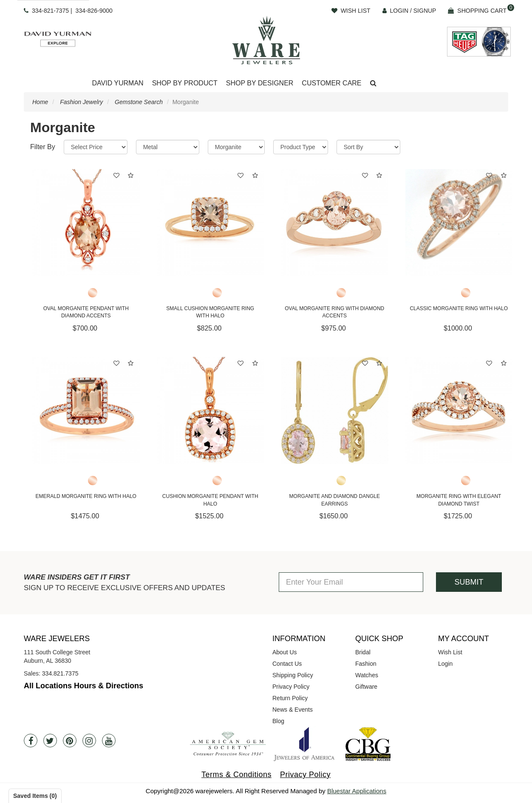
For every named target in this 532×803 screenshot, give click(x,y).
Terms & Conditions (236, 775)
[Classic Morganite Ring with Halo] (459, 223)
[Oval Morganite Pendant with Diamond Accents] (86, 223)
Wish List (450, 652)
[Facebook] (31, 741)
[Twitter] (50, 741)
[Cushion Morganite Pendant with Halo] (211, 411)
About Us (285, 652)
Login (445, 664)
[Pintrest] (70, 741)
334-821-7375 (50, 11)
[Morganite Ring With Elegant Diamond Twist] (459, 411)
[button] (373, 83)
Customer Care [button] (331, 83)
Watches (367, 675)
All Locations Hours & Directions (83, 686)
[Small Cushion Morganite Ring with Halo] (211, 223)
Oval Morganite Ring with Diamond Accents (334, 312)
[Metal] (168, 147)
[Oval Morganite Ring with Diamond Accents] (335, 223)
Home (40, 102)
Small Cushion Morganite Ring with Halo (210, 312)
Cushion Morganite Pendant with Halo (210, 500)
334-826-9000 (94, 11)
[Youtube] (109, 741)
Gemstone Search (139, 102)
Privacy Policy (291, 687)
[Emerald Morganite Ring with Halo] (86, 411)
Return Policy (290, 698)
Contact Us (287, 664)
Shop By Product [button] (185, 83)
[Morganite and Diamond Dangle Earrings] (335, 411)
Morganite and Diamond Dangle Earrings (335, 500)
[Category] (236, 147)
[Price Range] (96, 147)
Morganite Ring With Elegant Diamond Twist (459, 500)
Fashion (366, 664)
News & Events (293, 710)
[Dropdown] (117, 83)
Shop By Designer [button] (260, 83)
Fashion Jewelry (81, 102)
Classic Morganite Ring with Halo (459, 308)
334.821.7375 (60, 673)
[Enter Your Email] (351, 582)
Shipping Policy (293, 675)
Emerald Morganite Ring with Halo (86, 496)
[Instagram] (89, 741)
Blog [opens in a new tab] (278, 721)
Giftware (366, 687)
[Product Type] (301, 147)
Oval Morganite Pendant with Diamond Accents (86, 312)
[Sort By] (368, 147)
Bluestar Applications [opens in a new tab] (357, 791)
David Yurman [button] (117, 83)
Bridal (363, 652)
